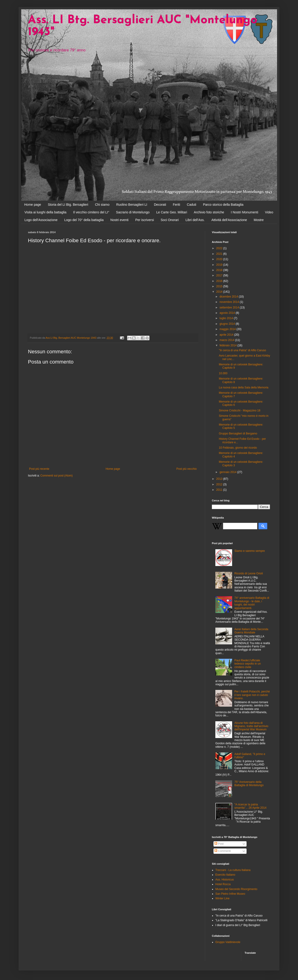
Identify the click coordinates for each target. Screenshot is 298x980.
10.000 (223, 373)
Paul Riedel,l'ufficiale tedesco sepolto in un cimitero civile (248, 664)
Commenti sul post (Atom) (56, 476)
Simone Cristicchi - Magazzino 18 (240, 411)
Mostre (259, 220)
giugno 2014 (228, 324)
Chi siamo (102, 205)
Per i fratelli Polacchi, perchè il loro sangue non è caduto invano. (252, 695)
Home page (33, 205)
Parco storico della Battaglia (223, 205)
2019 (220, 265)
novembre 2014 (230, 302)
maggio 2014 (228, 329)
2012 (220, 484)
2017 (220, 275)
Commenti (223, 851)
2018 (220, 270)
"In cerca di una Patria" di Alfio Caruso (242, 350)
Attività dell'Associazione (229, 220)
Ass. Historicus (225, 880)
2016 (220, 281)
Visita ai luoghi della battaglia (45, 212)
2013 (220, 479)
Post (219, 844)
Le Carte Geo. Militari (172, 212)
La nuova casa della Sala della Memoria (244, 387)
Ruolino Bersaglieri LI (132, 205)
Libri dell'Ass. (195, 220)
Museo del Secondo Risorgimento (236, 889)
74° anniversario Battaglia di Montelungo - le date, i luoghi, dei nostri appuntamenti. (252, 603)
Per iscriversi (145, 220)
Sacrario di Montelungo (133, 212)
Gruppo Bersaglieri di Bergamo (238, 434)
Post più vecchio (187, 469)
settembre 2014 (230, 308)
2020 (220, 259)
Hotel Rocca (223, 884)
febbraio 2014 (229, 345)
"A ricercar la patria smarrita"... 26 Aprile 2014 (251, 806)
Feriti (176, 205)
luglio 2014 (227, 318)
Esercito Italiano (225, 875)
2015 (220, 286)
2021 (220, 254)
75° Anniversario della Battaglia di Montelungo (249, 784)
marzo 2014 (227, 340)
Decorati (160, 205)
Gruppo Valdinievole (228, 942)
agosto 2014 (228, 313)
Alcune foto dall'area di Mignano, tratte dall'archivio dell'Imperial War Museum (251, 726)
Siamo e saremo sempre (250, 551)
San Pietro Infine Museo (230, 894)
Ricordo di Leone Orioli (249, 573)
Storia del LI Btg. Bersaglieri (68, 205)
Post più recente (39, 469)
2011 (220, 490)
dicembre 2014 (229, 297)
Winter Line (222, 898)
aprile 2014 (227, 335)
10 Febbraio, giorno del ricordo (238, 448)
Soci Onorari (170, 220)
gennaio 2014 (228, 472)
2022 (220, 248)
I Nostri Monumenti (245, 212)
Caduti (192, 205)
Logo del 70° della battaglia (84, 220)
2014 (220, 292)
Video (269, 212)
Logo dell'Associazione (41, 220)
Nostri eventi (119, 220)
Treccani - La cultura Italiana (233, 870)
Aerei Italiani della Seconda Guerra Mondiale (251, 631)
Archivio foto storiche (209, 212)
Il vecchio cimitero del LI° (91, 212)
